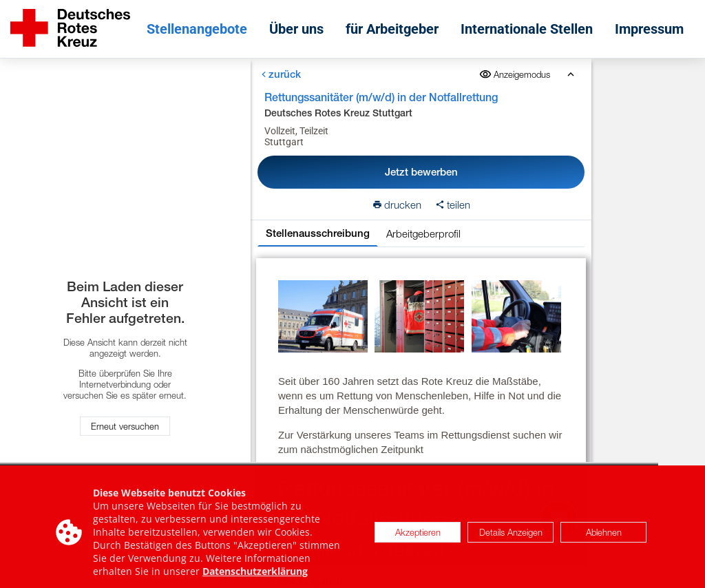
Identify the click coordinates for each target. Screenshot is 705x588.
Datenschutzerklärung (255, 577)
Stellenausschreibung (317, 233)
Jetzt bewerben (421, 172)
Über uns (296, 29)
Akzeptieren (418, 538)
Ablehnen (604, 538)
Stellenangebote (197, 29)
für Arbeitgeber (392, 29)
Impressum (649, 29)
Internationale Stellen (527, 29)
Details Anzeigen (511, 538)
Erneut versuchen (125, 426)
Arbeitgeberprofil (423, 233)
